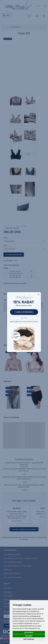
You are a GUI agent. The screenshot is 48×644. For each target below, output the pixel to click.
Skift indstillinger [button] (29, 639)
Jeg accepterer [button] (29, 632)
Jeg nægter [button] (29, 636)
